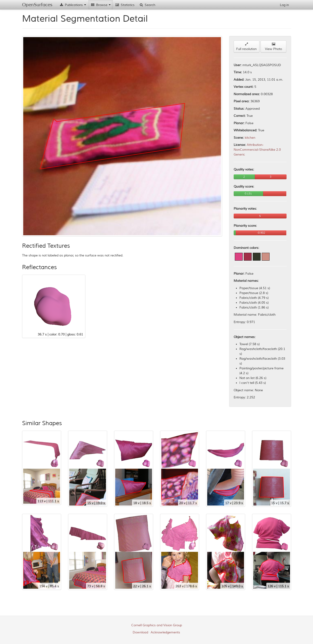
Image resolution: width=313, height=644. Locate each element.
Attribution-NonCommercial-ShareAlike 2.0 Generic (257, 150)
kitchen (250, 138)
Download (140, 632)
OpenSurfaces (37, 5)
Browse (101, 5)
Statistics (125, 5)
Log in (284, 5)
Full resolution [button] (246, 47)
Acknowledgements (165, 632)
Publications (73, 5)
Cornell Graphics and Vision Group (157, 625)
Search (147, 5)
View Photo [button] (273, 47)
